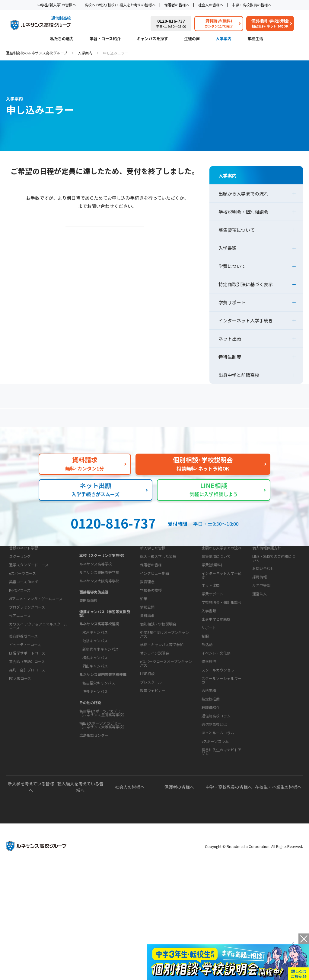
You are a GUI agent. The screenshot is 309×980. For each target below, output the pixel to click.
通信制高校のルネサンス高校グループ (37, 53)
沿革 (144, 672)
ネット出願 (230, 339)
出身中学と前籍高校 (239, 375)
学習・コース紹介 (105, 39)
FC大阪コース (20, 749)
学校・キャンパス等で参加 (162, 737)
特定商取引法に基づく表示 (246, 284)
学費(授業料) (212, 619)
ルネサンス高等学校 (96, 610)
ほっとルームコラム (218, 825)
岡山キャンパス (95, 712)
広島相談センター (94, 782)
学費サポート (232, 302)
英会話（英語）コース (27, 732)
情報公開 (147, 680)
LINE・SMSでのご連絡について (274, 612)
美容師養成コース (23, 706)
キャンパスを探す (152, 39)
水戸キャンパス (95, 679)
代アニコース (20, 686)
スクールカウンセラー (220, 743)
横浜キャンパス (95, 704)
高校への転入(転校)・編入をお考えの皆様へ (120, 5)
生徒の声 (192, 39)
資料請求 (147, 708)
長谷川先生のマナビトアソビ (221, 844)
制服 (205, 709)
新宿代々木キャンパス (100, 695)
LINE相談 (147, 766)
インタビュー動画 (154, 627)
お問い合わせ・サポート (160, 696)
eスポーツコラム (215, 833)
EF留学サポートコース (27, 723)
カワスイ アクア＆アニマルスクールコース (38, 696)
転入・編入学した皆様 (158, 610)
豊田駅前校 (88, 647)
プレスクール (151, 774)
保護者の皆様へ (177, 5)
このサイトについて (268, 590)
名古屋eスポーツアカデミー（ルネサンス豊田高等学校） (103, 759)
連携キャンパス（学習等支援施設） (105, 660)
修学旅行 (209, 734)
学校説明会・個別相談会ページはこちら (106, 244)
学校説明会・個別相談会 (243, 212)
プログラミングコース (27, 677)
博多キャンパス (95, 738)
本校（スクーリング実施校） (103, 602)
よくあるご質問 (156, 420)
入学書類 (228, 248)
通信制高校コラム (216, 808)
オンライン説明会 (154, 745)
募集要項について (237, 230)
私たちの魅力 (62, 39)
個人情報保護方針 (267, 602)
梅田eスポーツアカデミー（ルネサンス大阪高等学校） (103, 771)
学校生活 (255, 39)
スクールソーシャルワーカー (221, 753)
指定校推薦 (211, 772)
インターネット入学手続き (246, 320)
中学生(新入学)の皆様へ (57, 5)
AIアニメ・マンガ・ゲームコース (36, 669)
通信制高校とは (214, 816)
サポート (209, 701)
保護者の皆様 (151, 619)
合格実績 (209, 763)
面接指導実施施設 (94, 638)
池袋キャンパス (95, 687)
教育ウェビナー (153, 783)
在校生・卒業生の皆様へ (278, 898)
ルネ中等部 (261, 639)
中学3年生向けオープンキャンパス (164, 726)
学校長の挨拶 (151, 663)
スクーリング (20, 627)
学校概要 (145, 643)
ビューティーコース (25, 715)
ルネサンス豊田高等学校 (99, 619)
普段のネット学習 (24, 618)
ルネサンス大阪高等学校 (99, 627)
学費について (232, 266)
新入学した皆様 (153, 602)
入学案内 (224, 39)
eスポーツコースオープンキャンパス (166, 755)
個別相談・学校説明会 (158, 716)
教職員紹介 (211, 780)
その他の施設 (90, 749)
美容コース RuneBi (24, 652)
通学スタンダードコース (29, 635)
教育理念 (147, 655)
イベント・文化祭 (216, 726)
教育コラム (209, 797)
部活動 (207, 718)
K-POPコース (20, 660)
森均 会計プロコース (27, 740)
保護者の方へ (53, 420)
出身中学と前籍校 (216, 673)
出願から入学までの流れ (243, 194)
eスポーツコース (22, 644)
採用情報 (260, 631)
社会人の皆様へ (211, 5)
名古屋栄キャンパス (99, 729)
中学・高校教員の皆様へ (252, 5)
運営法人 (260, 648)
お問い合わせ (263, 622)
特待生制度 (230, 357)
